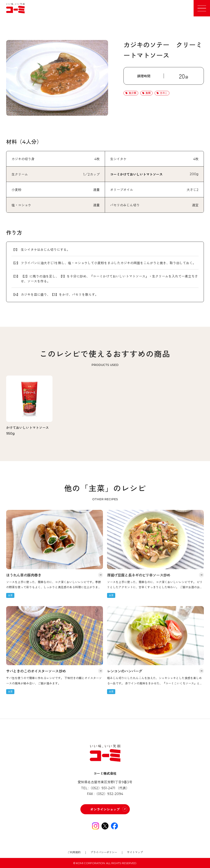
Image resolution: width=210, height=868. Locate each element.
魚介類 (132, 93)
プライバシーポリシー (104, 852)
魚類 (148, 93)
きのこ (164, 93)
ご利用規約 (74, 852)
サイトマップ (135, 852)
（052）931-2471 (102, 788)
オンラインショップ (105, 809)
